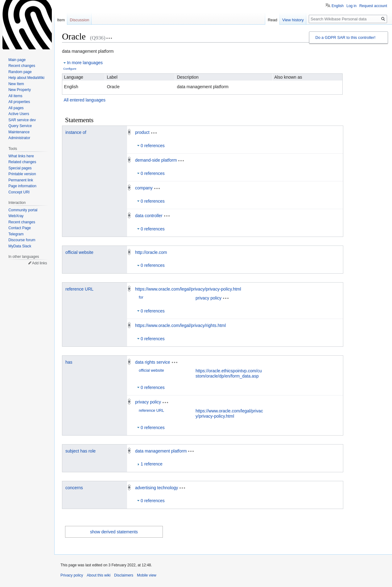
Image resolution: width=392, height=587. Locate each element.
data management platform (161, 451)
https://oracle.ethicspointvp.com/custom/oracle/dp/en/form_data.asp (229, 373)
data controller (149, 216)
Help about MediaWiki (26, 78)
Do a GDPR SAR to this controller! (345, 37)
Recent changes (22, 66)
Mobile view (147, 575)
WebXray (16, 216)
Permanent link (21, 180)
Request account (373, 6)
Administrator (19, 138)
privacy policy (208, 298)
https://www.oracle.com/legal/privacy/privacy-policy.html (188, 289)
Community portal (23, 210)
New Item (16, 84)
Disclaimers (124, 575)
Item (61, 20)
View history (293, 20)
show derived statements (114, 532)
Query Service (20, 126)
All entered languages (85, 100)
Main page (17, 60)
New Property (20, 90)
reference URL (79, 289)
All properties (19, 102)
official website (79, 252)
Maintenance (19, 132)
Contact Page (20, 228)
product (142, 132)
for (141, 297)
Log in (351, 6)
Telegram (16, 234)
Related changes (22, 162)
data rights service (153, 362)
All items (15, 96)
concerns (74, 488)
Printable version (22, 174)
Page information (22, 186)
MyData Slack (20, 246)
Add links (40, 263)
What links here (21, 156)
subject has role (80, 451)
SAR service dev (22, 120)
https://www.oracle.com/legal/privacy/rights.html (180, 325)
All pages (16, 108)
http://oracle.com (151, 252)
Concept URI (19, 192)
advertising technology (157, 488)
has (69, 362)
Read (272, 20)
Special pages (20, 168)
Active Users (19, 114)
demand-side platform (156, 160)
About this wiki (99, 575)
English (338, 6)
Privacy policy (72, 575)
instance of (76, 132)
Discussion (79, 20)
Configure (70, 69)
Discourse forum (22, 240)
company (144, 188)
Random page (20, 72)
